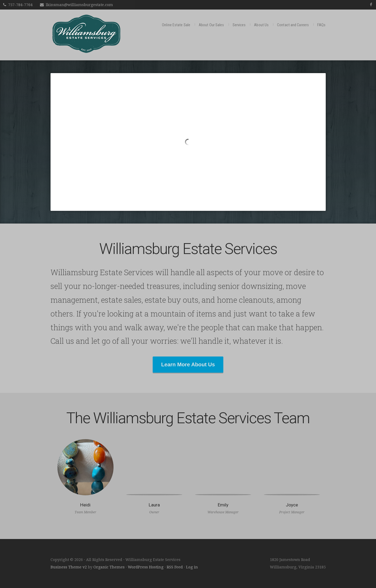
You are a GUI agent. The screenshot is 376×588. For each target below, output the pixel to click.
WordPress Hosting (146, 567)
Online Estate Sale (176, 25)
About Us (261, 25)
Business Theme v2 (69, 567)
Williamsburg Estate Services (87, 34)
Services (239, 25)
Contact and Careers (293, 25)
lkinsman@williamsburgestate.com (79, 5)
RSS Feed (175, 567)
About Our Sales (211, 25)
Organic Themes (109, 567)
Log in (192, 567)
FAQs (321, 25)
